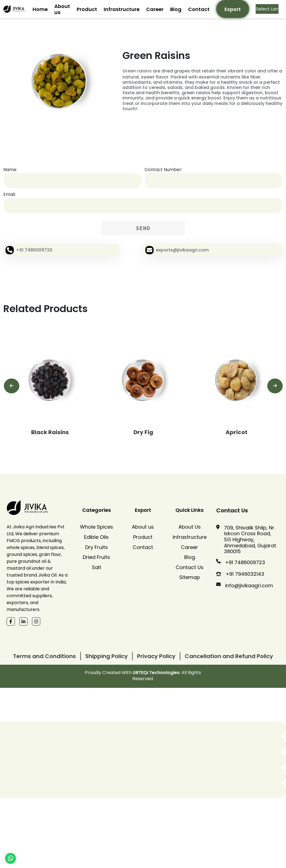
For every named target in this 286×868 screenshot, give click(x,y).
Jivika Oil (47, 575)
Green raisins (137, 71)
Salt (97, 567)
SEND (143, 228)
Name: (10, 170)
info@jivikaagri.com (249, 586)
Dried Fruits (96, 557)
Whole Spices (97, 527)
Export (233, 9)
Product (87, 9)
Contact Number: (163, 170)
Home (40, 9)
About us (62, 9)
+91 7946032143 (245, 574)
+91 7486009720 (34, 250)
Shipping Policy (106, 656)
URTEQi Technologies (156, 673)
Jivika (19, 527)
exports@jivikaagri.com (182, 250)
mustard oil (19, 568)
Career (155, 9)
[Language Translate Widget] (267, 9)
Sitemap (190, 577)
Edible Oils (96, 537)
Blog (176, 9)
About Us (190, 527)
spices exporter (33, 582)
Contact (199, 9)
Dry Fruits (97, 547)
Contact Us (190, 567)
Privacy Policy (156, 656)
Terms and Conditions (44, 656)
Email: (10, 194)
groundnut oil (32, 561)
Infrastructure (122, 9)
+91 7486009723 (245, 562)
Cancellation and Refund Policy (229, 656)
